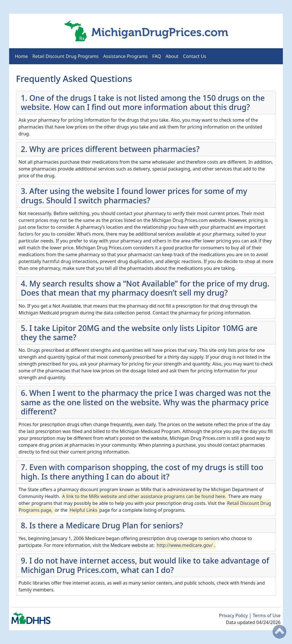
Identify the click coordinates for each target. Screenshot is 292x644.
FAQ (157, 56)
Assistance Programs (125, 56)
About (172, 56)
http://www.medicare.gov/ (185, 545)
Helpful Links (84, 510)
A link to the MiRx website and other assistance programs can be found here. (144, 496)
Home (21, 56)
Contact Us (195, 56)
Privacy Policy (234, 615)
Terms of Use (267, 615)
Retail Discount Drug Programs (66, 56)
